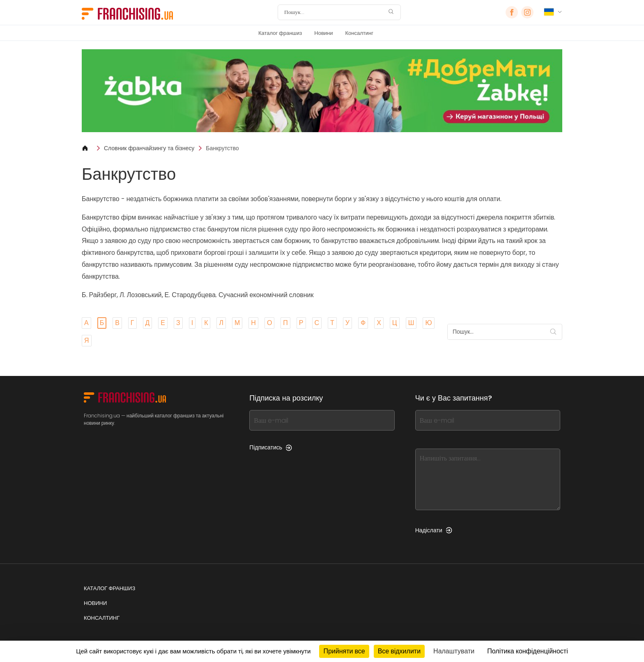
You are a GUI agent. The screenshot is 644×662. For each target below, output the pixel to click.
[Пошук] (334, 12)
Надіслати (434, 530)
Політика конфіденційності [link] (527, 651)
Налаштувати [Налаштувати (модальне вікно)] (454, 651)
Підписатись (271, 447)
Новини (323, 33)
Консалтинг (359, 33)
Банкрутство (222, 148)
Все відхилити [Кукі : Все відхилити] (399, 651)
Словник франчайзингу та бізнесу (149, 148)
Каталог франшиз (280, 33)
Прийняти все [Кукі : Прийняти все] (344, 651)
